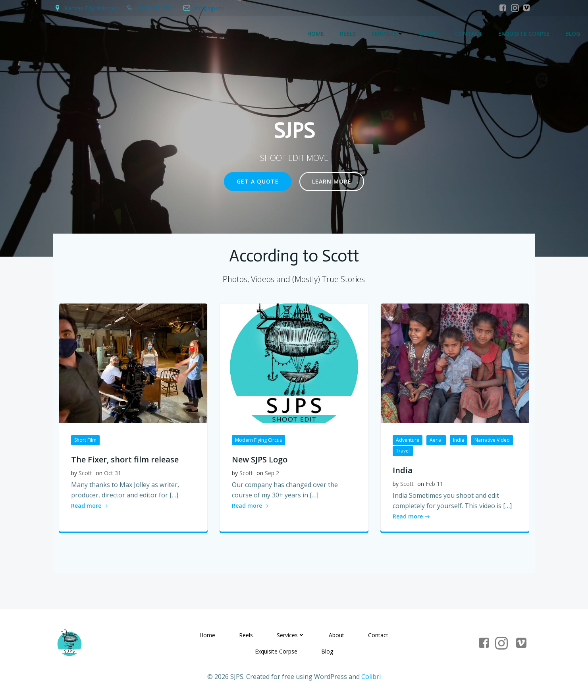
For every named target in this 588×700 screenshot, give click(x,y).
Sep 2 (272, 473)
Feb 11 (434, 484)
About (429, 34)
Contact (469, 34)
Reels (348, 34)
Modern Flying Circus (258, 440)
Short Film (85, 440)
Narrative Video (492, 440)
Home (316, 34)
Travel (403, 451)
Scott (85, 473)
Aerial (436, 440)
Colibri (371, 677)
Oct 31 (113, 473)
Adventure (408, 440)
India (459, 440)
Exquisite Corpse (524, 34)
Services (388, 34)
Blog (573, 34)
